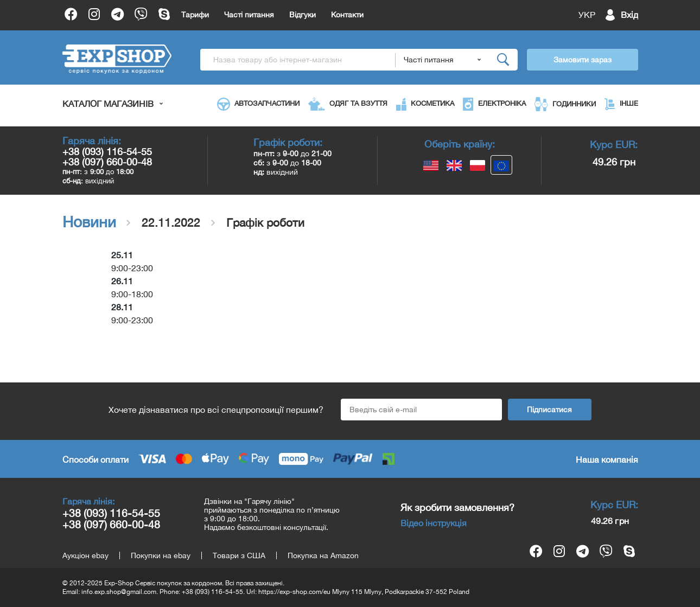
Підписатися (549, 410)
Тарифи (195, 15)
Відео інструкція (434, 523)
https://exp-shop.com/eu (294, 592)
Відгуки (303, 15)
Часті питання (249, 15)
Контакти (347, 15)
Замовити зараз (583, 60)
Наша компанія (607, 459)
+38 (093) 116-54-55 (107, 152)
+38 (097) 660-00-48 (107, 162)
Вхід (629, 15)
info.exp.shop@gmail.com (119, 592)
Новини (89, 222)
